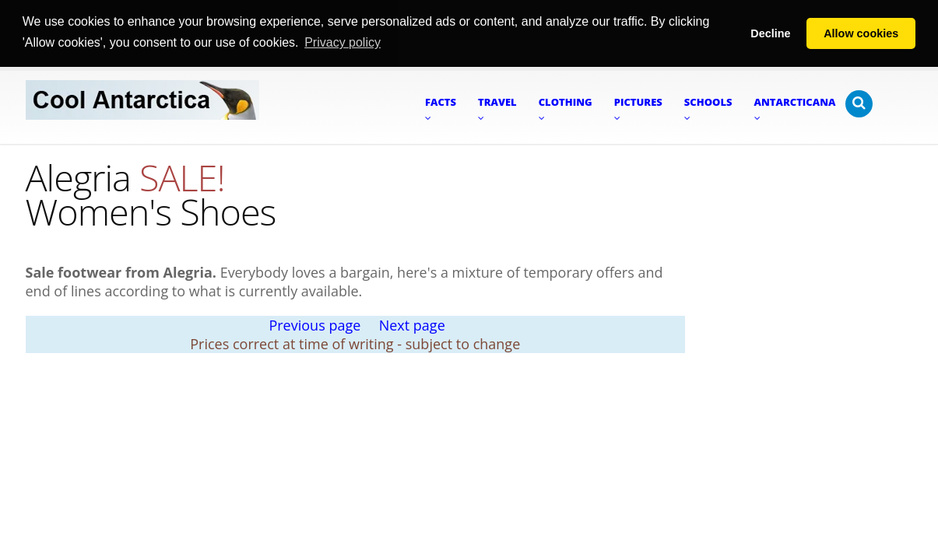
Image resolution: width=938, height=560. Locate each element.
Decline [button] (770, 33)
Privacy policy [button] (343, 42)
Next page (412, 324)
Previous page (314, 324)
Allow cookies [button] (861, 33)
